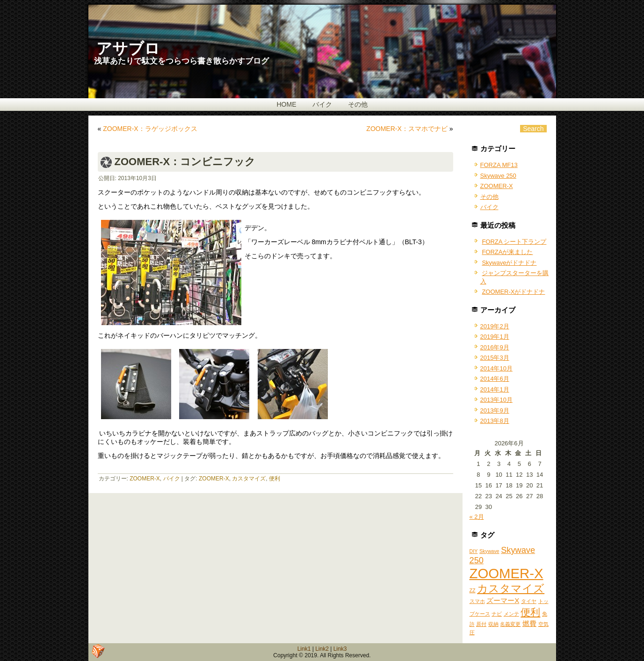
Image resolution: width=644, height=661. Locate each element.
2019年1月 (495, 337)
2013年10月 (496, 400)
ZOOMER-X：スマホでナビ (407, 129)
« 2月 (477, 517)
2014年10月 (496, 368)
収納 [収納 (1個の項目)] (493, 624)
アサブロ (128, 48)
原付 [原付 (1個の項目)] (481, 624)
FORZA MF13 (499, 165)
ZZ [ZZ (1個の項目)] (473, 590)
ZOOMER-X (145, 479)
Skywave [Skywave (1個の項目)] (489, 551)
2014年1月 (495, 389)
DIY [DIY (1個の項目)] (474, 551)
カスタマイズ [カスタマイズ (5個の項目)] (511, 588)
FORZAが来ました (507, 252)
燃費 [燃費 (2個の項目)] (529, 623)
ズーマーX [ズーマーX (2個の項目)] (503, 600)
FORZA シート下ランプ (514, 242)
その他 (358, 104)
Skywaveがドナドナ (509, 263)
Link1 (304, 649)
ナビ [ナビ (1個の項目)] (497, 614)
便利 (275, 479)
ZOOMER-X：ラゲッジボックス (150, 129)
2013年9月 (495, 410)
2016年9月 (495, 347)
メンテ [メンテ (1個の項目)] (511, 614)
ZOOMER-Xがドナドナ (513, 292)
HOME (287, 104)
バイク (322, 104)
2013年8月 (495, 421)
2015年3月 (495, 358)
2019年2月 (495, 326)
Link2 (322, 649)
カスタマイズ (249, 479)
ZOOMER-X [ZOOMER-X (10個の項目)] (507, 573)
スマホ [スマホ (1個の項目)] (477, 601)
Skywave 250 (498, 176)
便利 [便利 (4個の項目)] (530, 612)
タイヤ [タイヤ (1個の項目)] (529, 601)
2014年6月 (495, 379)
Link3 (340, 649)
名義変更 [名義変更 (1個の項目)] (510, 624)
